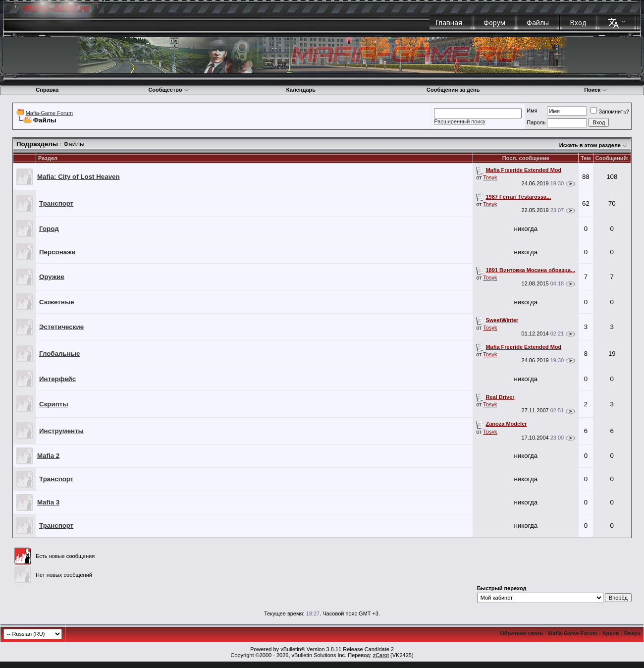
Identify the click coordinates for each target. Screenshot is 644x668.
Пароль (536, 122)
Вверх (632, 633)
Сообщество (168, 90)
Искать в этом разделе (590, 145)
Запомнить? (610, 111)
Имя (532, 111)
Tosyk (490, 177)
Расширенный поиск (460, 121)
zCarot (381, 655)
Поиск (596, 90)
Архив (611, 633)
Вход (578, 23)
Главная (449, 23)
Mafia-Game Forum (49, 113)
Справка (47, 90)
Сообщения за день (453, 90)
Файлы (538, 23)
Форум (494, 23)
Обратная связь (521, 633)
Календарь (301, 90)
